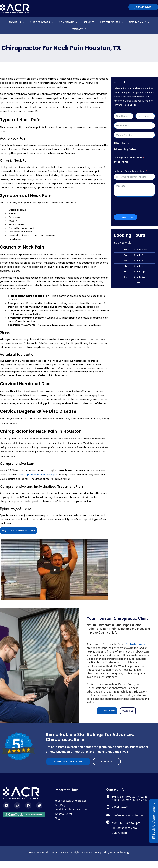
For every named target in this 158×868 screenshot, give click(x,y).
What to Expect (63, 814)
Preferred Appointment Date (129, 171)
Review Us (107, 761)
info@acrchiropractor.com (129, 815)
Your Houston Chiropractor (70, 801)
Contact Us (79, 29)
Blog (57, 818)
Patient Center (112, 22)
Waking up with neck (58, 318)
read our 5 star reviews (68, 761)
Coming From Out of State (128, 157)
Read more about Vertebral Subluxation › (41, 375)
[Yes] (115, 162)
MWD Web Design (120, 853)
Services (89, 22)
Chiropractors (41, 22)
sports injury (67, 310)
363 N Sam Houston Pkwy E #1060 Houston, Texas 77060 (130, 798)
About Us (16, 22)
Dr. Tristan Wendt (136, 644)
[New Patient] (115, 143)
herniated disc (19, 391)
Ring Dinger (61, 805)
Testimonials (139, 22)
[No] (123, 162)
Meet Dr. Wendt (107, 711)
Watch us (128, 711)
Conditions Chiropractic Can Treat (74, 810)
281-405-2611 (120, 807)
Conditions (68, 22)
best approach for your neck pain (38, 475)
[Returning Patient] (115, 149)
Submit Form (125, 217)
